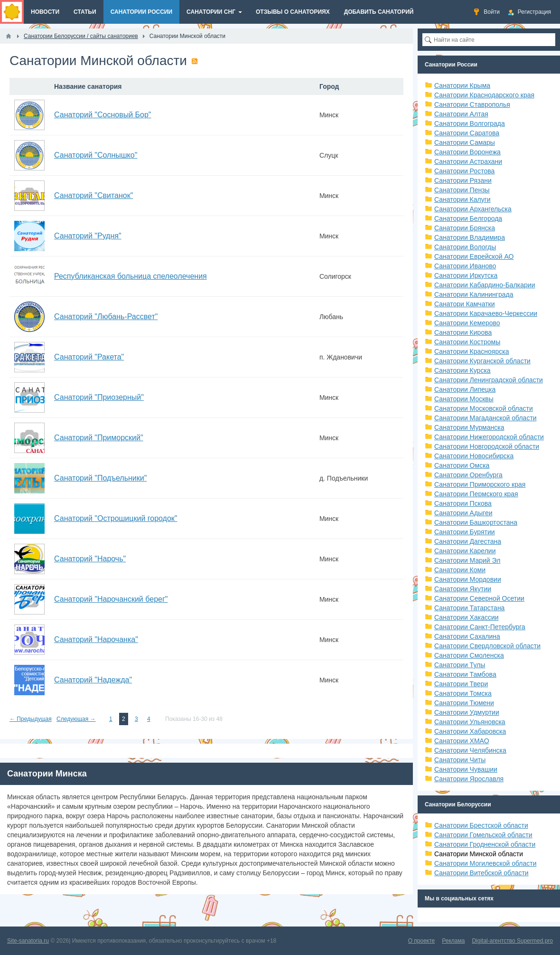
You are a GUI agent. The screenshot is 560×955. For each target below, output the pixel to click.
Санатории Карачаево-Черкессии (486, 313)
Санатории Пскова (463, 503)
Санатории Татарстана (469, 608)
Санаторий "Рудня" (88, 236)
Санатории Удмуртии (467, 712)
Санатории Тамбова (465, 674)
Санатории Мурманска (469, 427)
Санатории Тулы (460, 665)
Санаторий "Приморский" (99, 438)
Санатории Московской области (484, 408)
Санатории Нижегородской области (489, 437)
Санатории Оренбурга (468, 475)
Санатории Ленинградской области (489, 380)
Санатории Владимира (470, 237)
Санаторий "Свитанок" (93, 195)
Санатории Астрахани (468, 161)
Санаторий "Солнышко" (96, 155)
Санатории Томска (463, 693)
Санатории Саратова (467, 133)
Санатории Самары (465, 142)
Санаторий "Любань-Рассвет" (106, 317)
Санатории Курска (462, 370)
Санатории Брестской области (481, 825)
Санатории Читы (460, 760)
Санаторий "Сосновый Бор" (103, 115)
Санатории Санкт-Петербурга (480, 627)
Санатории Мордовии (468, 579)
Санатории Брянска (465, 228)
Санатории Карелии (465, 551)
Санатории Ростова (464, 171)
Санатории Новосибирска (474, 456)
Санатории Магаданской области (485, 418)
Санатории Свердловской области (487, 646)
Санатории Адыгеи (463, 513)
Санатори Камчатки (465, 304)
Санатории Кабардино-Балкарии (485, 285)
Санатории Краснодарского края (484, 95)
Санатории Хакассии (467, 617)
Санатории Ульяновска (470, 722)
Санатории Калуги (462, 199)
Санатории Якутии (463, 589)
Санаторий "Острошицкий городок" (116, 518)
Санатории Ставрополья (472, 104)
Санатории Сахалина (467, 636)
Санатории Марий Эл (467, 560)
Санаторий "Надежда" (93, 680)
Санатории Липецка (465, 389)
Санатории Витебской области (481, 873)
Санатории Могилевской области (485, 863)
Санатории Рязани (463, 180)
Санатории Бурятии (465, 532)
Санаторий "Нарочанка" (96, 639)
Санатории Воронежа (467, 152)
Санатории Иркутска (466, 275)
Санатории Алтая (461, 114)
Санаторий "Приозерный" (99, 397)
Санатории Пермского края (476, 494)
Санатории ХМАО (462, 741)
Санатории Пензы (462, 190)
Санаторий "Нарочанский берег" (111, 599)
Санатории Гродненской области (485, 844)
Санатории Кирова (463, 332)
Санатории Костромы (467, 342)
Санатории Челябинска (470, 750)
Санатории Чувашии (466, 769)
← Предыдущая (31, 719)
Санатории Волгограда (470, 123)
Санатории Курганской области (482, 361)
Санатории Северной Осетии (479, 598)
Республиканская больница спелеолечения (131, 276)
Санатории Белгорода (468, 218)
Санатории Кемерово (467, 323)
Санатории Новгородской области (487, 446)
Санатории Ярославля (469, 779)
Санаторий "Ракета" (89, 357)
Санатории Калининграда (474, 294)
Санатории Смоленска (469, 655)
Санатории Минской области (479, 854)
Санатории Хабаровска (470, 731)
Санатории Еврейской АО (474, 256)
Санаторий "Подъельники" (100, 478)
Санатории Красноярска (471, 351)
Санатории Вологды (465, 247)
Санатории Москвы (464, 399)
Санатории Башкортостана (476, 522)
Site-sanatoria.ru (28, 941)
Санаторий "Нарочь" (90, 559)
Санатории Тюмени (464, 703)
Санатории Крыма (462, 85)
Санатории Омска (462, 465)
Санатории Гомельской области (483, 835)
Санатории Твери (461, 684)
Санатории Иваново (465, 266)
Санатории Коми (460, 570)
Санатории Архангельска (473, 209)
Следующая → (76, 719)
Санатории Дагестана (468, 541)
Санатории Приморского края (480, 484)
